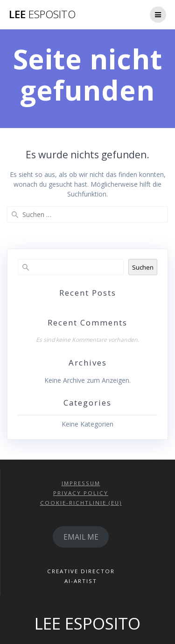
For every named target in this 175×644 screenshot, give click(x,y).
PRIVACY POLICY (81, 493)
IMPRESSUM (81, 483)
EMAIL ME (81, 537)
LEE (42, 14)
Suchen (143, 267)
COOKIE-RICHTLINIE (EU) (81, 503)
